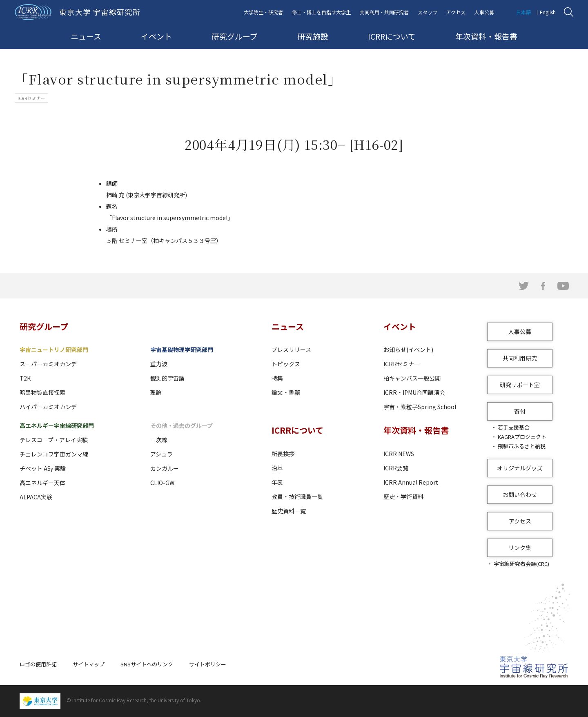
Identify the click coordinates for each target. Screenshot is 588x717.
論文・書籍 (286, 392)
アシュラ (161, 454)
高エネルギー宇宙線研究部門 (57, 425)
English (548, 12)
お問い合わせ (520, 494)
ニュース (86, 36)
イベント (156, 36)
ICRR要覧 (396, 468)
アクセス (456, 12)
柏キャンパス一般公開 (412, 378)
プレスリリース (291, 350)
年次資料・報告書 (486, 36)
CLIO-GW (162, 483)
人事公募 (484, 12)
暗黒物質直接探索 (42, 392)
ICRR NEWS (399, 454)
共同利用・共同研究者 (384, 12)
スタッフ (428, 12)
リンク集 (520, 548)
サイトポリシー (208, 664)
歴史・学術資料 (403, 497)
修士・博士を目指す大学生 (321, 12)
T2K (25, 378)
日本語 (523, 12)
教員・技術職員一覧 (297, 497)
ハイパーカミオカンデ (48, 407)
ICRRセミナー (402, 364)
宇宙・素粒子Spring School (420, 407)
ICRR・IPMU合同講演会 (414, 392)
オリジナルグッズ (520, 468)
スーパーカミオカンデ (48, 364)
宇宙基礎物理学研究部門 (182, 350)
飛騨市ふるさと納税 (522, 446)
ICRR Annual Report (411, 482)
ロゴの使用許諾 (38, 664)
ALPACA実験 (36, 497)
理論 (156, 392)
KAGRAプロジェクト (522, 437)
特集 (277, 378)
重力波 (159, 364)
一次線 (159, 440)
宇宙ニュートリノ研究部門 (54, 350)
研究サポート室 (520, 385)
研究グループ (235, 36)
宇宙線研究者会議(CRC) (521, 564)
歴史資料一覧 (289, 511)
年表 (277, 482)
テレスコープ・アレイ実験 (54, 440)
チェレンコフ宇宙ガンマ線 (54, 454)
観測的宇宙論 (167, 378)
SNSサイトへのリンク (147, 664)
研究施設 (313, 36)
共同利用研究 (520, 358)
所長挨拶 (283, 454)
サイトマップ (89, 664)
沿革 (277, 468)
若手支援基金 (514, 427)
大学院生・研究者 (263, 12)
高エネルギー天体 (42, 483)
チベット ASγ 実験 (43, 468)
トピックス (286, 364)
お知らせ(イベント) (408, 350)
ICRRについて (392, 36)
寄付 (520, 411)
